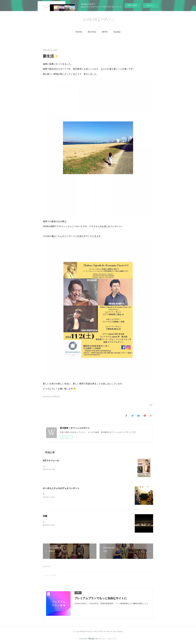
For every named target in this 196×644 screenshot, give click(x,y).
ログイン (151, 5)
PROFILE (92, 32)
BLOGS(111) (47, 397)
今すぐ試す (132, 5)
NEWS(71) (56, 397)
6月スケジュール (51, 460)
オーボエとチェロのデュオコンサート (61, 488)
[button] (79, 32)
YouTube (117, 32)
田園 (45, 516)
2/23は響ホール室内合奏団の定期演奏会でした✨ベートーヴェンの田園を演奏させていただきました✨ (86, 522)
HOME (79, 32)
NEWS (105, 32)
